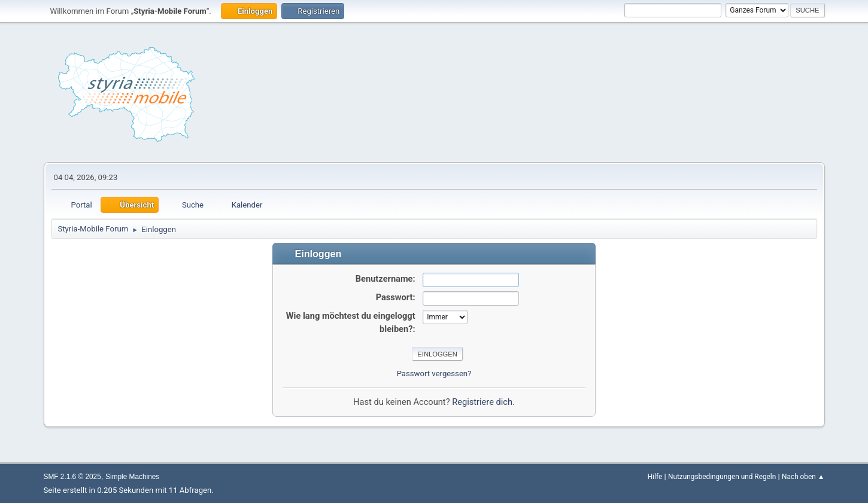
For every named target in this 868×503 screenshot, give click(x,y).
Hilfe (655, 477)
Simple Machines (132, 477)
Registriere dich (482, 402)
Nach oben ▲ (803, 477)
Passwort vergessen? (434, 374)
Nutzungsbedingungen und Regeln (722, 477)
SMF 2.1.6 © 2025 (72, 477)
